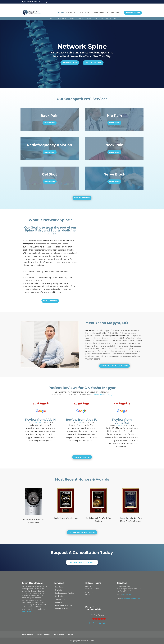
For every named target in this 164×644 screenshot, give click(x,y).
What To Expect (50, 301)
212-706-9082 (127, 595)
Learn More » (27, 611)
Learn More (50, 123)
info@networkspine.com (131, 599)
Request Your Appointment (82, 562)
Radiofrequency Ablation (65, 593)
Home (61, 13)
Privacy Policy (28, 634)
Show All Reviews (82, 457)
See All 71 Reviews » (98, 623)
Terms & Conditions (44, 634)
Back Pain (59, 587)
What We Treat (70, 63)
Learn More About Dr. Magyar (114, 366)
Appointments (133, 12)
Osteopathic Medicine (64, 605)
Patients (115, 13)
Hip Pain (59, 590)
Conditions (83, 13)
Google (38, 422)
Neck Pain (59, 596)
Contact (70, 634)
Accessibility (59, 634)
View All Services (82, 198)
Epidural (59, 602)
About (69, 13)
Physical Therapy (62, 608)
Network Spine (82, 46)
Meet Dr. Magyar (93, 63)
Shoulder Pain (61, 599)
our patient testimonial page (102, 394)
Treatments (100, 13)
